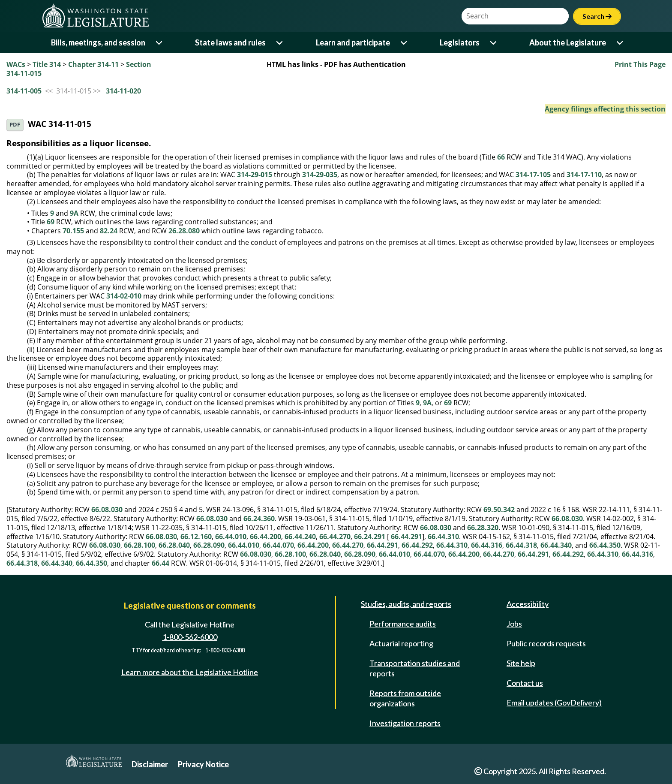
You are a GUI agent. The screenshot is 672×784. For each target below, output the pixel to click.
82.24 (109, 231)
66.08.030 (107, 510)
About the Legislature (568, 42)
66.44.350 (605, 545)
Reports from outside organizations (405, 698)
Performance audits (403, 624)
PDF (15, 125)
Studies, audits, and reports (406, 604)
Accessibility (528, 604)
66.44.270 (335, 537)
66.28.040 (174, 545)
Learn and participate (353, 42)
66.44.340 (556, 545)
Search (597, 16)
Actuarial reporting (401, 643)
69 (51, 222)
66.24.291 (370, 537)
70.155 (73, 231)
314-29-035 (320, 175)
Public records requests (546, 643)
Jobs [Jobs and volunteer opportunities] (514, 624)
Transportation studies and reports (415, 668)
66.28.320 (483, 528)
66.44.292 (417, 545)
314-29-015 (255, 175)
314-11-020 (123, 91)
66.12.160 (196, 537)
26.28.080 (184, 231)
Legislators (460, 42)
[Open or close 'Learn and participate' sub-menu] (404, 43)
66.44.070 (278, 545)
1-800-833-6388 (225, 651)
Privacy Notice (203, 764)
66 (501, 157)
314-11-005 (24, 91)
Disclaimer (150, 764)
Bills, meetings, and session (98, 42)
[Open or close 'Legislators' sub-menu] (494, 43)
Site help (521, 663)
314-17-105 (533, 175)
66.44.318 (521, 545)
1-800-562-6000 (190, 637)
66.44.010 (231, 537)
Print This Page (640, 64)
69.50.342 (499, 510)
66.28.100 (139, 545)
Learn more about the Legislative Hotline (190, 672)
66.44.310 (443, 537)
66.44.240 (300, 537)
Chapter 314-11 (93, 64)
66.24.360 (259, 519)
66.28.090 (209, 545)
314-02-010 (124, 296)
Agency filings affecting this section (605, 109)
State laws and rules (230, 42)
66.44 (160, 563)
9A (74, 213)
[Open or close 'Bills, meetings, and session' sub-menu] (160, 43)
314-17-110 (584, 175)
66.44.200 (265, 537)
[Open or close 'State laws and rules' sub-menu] (280, 43)
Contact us (525, 683)
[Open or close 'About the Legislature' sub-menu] (620, 43)
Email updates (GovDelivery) (554, 703)
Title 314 (47, 64)
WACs (16, 64)
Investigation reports (405, 723)
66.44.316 (487, 545)
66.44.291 (406, 537)
